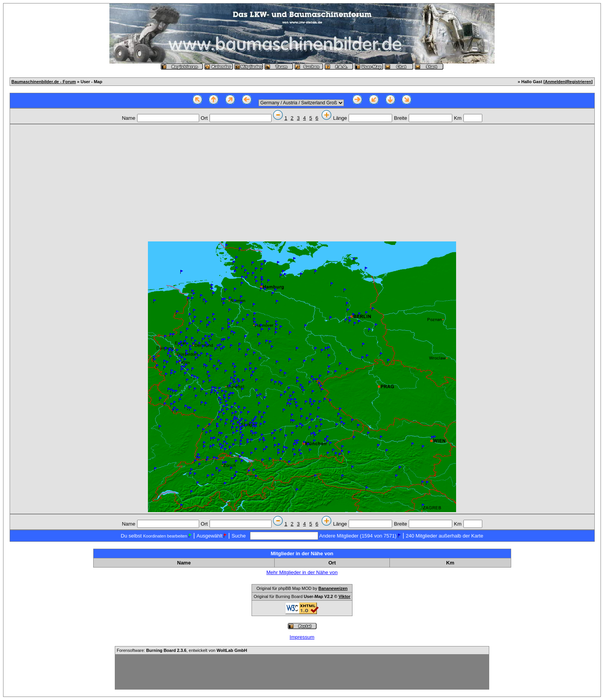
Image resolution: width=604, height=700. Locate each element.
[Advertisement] (302, 184)
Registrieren (579, 82)
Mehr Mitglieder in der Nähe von (302, 572)
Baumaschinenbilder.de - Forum (44, 82)
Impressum (302, 637)
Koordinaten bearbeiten (165, 536)
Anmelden (555, 82)
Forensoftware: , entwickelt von (182, 650)
